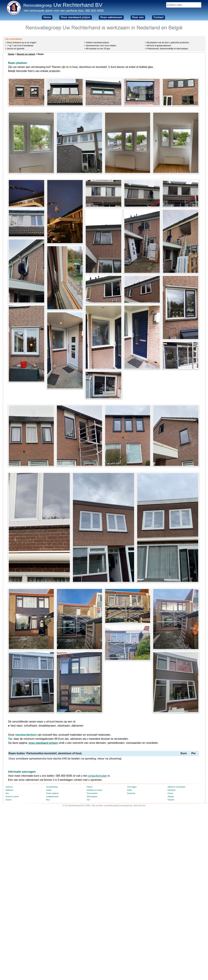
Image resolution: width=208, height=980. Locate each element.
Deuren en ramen (26, 54)
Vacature (171, 844)
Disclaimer (172, 834)
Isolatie (49, 834)
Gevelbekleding (52, 831)
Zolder (130, 834)
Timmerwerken (92, 837)
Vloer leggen (132, 831)
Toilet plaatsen (92, 840)
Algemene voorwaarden (177, 831)
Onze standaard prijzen (76, 17)
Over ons (138, 17)
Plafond (90, 831)
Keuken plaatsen (53, 837)
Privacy (170, 837)
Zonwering (131, 837)
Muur (48, 844)
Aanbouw (9, 831)
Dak (7, 837)
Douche (9, 844)
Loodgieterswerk (52, 840)
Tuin (88, 844)
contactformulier (97, 820)
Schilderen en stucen (95, 834)
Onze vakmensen (111, 17)
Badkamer (10, 834)
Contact (159, 17)
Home (47, 17)
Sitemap (171, 840)
